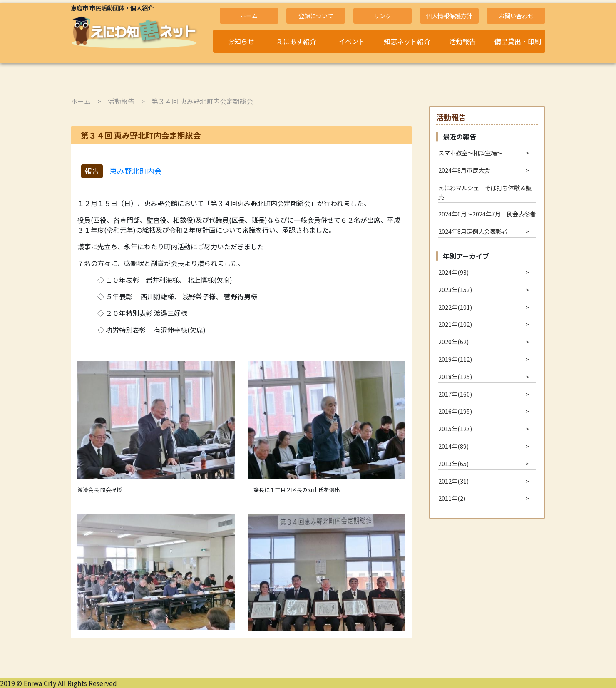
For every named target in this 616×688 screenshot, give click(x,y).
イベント (352, 41)
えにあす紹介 (296, 41)
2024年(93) (453, 272)
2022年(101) (455, 307)
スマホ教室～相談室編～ (470, 153)
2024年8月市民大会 (464, 170)
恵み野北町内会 (136, 171)
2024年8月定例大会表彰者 (473, 231)
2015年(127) (455, 428)
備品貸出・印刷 (518, 41)
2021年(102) (455, 324)
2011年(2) (452, 498)
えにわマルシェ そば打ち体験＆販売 (485, 192)
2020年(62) (453, 342)
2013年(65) (453, 463)
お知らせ (241, 41)
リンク (383, 16)
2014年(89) (453, 446)
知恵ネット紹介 (407, 41)
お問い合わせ (516, 16)
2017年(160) (455, 394)
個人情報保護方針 (449, 16)
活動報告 (462, 41)
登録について (316, 16)
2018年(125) (455, 376)
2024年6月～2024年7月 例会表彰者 (487, 214)
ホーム (249, 16)
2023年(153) (455, 289)
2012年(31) (453, 481)
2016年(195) (455, 411)
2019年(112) (455, 359)
